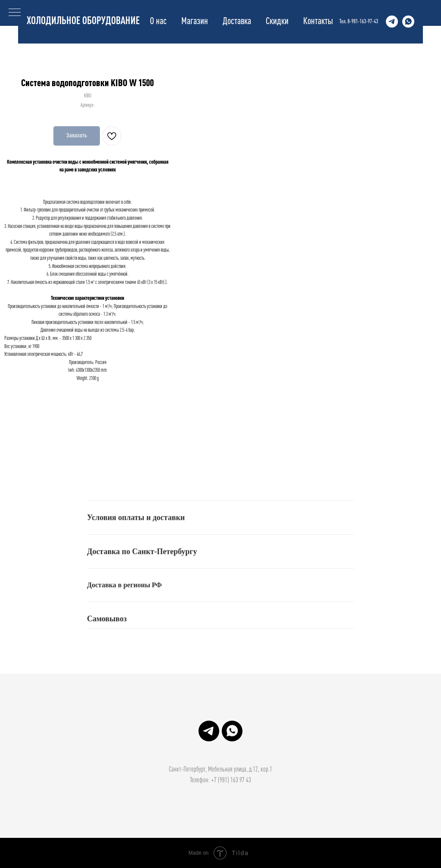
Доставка (237, 22)
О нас (158, 22)
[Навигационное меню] (15, 13)
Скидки (277, 22)
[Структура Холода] (392, 22)
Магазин (195, 22)
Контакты (318, 22)
